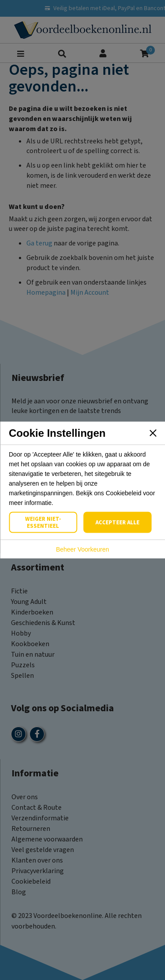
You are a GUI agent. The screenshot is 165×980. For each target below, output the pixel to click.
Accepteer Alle (117, 523)
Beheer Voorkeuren (82, 549)
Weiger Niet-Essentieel (43, 523)
